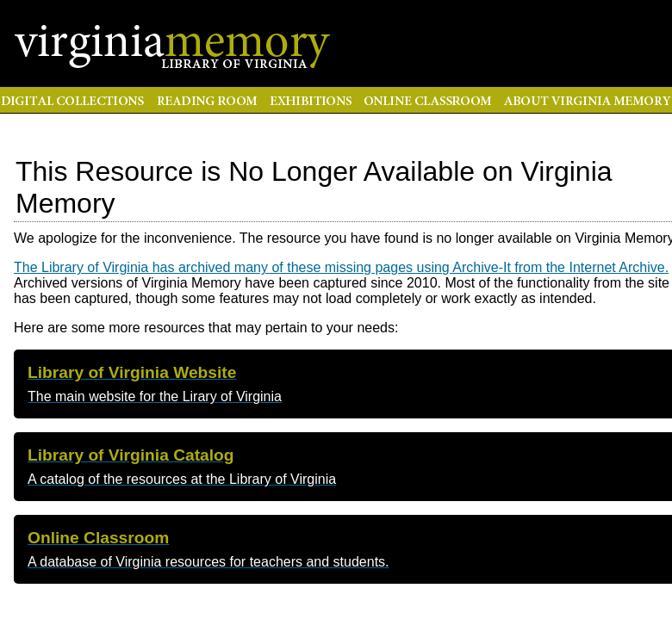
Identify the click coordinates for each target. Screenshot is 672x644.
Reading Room (206, 100)
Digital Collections (75, 100)
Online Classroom (427, 100)
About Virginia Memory (585, 100)
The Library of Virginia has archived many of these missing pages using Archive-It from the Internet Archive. (341, 267)
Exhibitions (310, 100)
